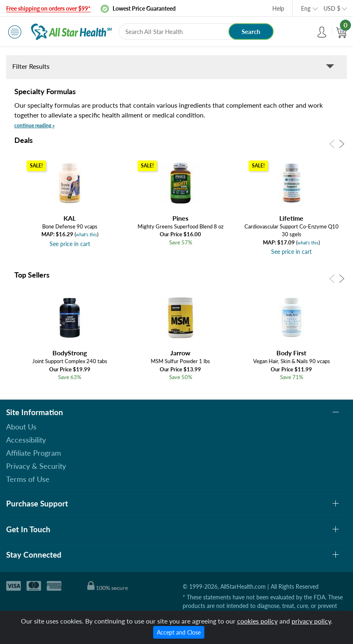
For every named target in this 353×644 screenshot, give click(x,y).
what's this (86, 234)
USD (332, 8)
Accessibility (26, 440)
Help (278, 8)
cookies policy (257, 621)
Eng (306, 8)
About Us (21, 427)
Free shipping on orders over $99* (48, 8)
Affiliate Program (34, 453)
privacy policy (311, 621)
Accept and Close (179, 632)
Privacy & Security (36, 466)
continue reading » (34, 125)
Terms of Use (28, 479)
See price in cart (70, 244)
